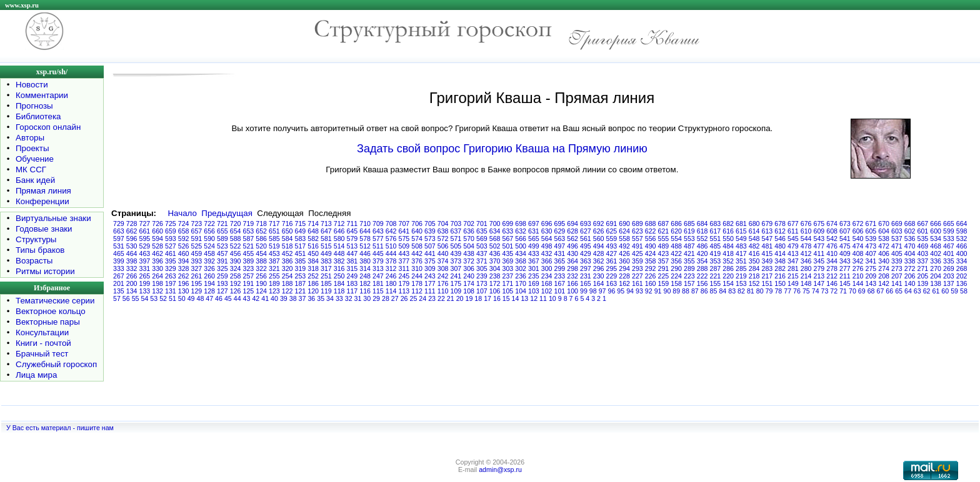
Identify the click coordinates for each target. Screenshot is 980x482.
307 (456, 268)
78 (778, 291)
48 (200, 298)
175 (456, 283)
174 (469, 283)
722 (209, 224)
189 (274, 283)
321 (274, 268)
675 (819, 224)
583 (301, 239)
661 (145, 231)
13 (524, 298)
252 (313, 276)
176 (443, 283)
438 (469, 253)
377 (404, 261)
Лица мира (36, 375)
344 (832, 261)
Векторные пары (48, 322)
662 (132, 231)
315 (352, 268)
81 (751, 291)
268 (962, 268)
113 (404, 291)
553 (689, 239)
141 (897, 283)
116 (365, 291)
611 (793, 231)
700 (495, 224)
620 (676, 231)
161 (637, 283)
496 (572, 246)
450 (313, 253)
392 (209, 261)
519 (274, 246)
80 (760, 291)
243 (430, 276)
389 (249, 261)
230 (599, 276)
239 (482, 276)
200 (132, 283)
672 (858, 224)
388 (261, 261)
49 (191, 298)
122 (287, 291)
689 (637, 224)
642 (391, 231)
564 (547, 239)
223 (689, 276)
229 (612, 276)
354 (702, 261)
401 (949, 253)
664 (962, 224)
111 (430, 291)
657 (197, 231)
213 (819, 276)
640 (417, 231)
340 (884, 261)
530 (132, 246)
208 (884, 276)
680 (754, 224)
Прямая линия (43, 191)
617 (716, 231)
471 (897, 246)
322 (261, 268)
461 (171, 253)
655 (222, 231)
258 (236, 276)
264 (157, 276)
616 (728, 231)
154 (728, 283)
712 (339, 224)
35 (321, 298)
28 (386, 298)
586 (261, 239)
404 (910, 253)
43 (247, 298)
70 (852, 291)
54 (144, 298)
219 (741, 276)
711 (352, 224)
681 (741, 224)
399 (119, 261)
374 (443, 261)
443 (404, 253)
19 (469, 298)
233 (560, 276)
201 (119, 283)
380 (365, 261)
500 (521, 246)
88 (686, 291)
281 (793, 268)
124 (261, 291)
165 (586, 283)
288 (702, 268)
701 (482, 224)
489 (664, 246)
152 (754, 283)
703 (456, 224)
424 (651, 253)
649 (301, 231)
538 (884, 239)
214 (806, 276)
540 (858, 239)
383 (326, 261)
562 (572, 239)
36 (311, 298)
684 (702, 224)
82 (741, 291)
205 (923, 276)
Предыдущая (227, 213)
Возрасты (34, 261)
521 (249, 246)
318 (313, 268)
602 (910, 231)
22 (441, 298)
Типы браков (40, 250)
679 (767, 224)
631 (534, 231)
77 (787, 291)
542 (832, 239)
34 (330, 298)
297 (586, 268)
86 (704, 291)
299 (560, 268)
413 (793, 253)
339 (897, 261)
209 (871, 276)
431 (560, 253)
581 (326, 239)
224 (676, 276)
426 (624, 253)
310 (417, 268)
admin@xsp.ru (500, 470)
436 (495, 253)
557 (637, 239)
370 (495, 261)
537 (897, 239)
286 (728, 268)
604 (884, 231)
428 (599, 253)
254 (287, 276)
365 (560, 261)
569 (482, 239)
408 (858, 253)
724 (184, 224)
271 (923, 268)
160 (651, 283)
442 (417, 253)
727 (145, 224)
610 (806, 231)
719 (249, 224)
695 (560, 224)
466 (962, 246)
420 (702, 253)
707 (404, 224)
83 (732, 291)
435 (508, 253)
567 (508, 239)
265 (145, 276)
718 (261, 224)
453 (274, 253)
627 (586, 231)
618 (702, 231)
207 (897, 276)
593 (171, 239)
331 (145, 268)
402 (936, 253)
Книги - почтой (43, 343)
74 (816, 291)
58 (964, 291)
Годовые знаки (44, 229)
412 (806, 253)
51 (172, 298)
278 (832, 268)
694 (572, 224)
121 (301, 291)
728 (132, 224)
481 (767, 246)
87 (695, 291)
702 (469, 224)
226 (651, 276)
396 (157, 261)
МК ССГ (31, 170)
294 (624, 268)
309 (430, 268)
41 (265, 298)
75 (806, 291)
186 (313, 283)
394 (184, 261)
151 (767, 283)
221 (716, 276)
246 (391, 276)
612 (780, 231)
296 (599, 268)
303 (508, 268)
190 (261, 283)
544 (806, 239)
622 (651, 231)
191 (249, 283)
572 (443, 239)
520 (261, 246)
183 (352, 283)
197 (171, 283)
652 (261, 231)
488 (676, 246)
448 (339, 253)
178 (417, 283)
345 (819, 261)
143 (871, 283)
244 (417, 276)
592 (184, 239)
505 (456, 246)
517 (301, 246)
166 (572, 283)
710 (365, 224)
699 (508, 224)
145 (845, 283)
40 (274, 298)
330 (157, 268)
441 (430, 253)
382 (339, 261)
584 (287, 239)
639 (430, 231)
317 (326, 268)
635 (482, 231)
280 (806, 268)
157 (689, 283)
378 (391, 261)
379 (378, 261)
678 (780, 224)
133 (145, 291)
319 (301, 268)
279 (819, 268)
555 (664, 239)
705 (430, 224)
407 (871, 253)
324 (236, 268)
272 (910, 268)
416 (754, 253)
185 (326, 283)
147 (819, 283)
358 (651, 261)
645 (352, 231)
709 (378, 224)
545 (793, 239)
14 (516, 298)
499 (534, 246)
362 (599, 261)
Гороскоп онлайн (48, 127)
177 (430, 283)
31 (358, 298)
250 (339, 276)
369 (508, 261)
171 (508, 283)
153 (741, 283)
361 (612, 261)
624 (624, 231)
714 (313, 224)
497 (560, 246)
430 (572, 253)
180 (391, 283)
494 (599, 246)
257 (249, 276)
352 (728, 261)
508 (417, 246)
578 (365, 239)
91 (658, 291)
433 (534, 253)
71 (843, 291)
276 (858, 268)
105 (508, 291)
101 (560, 291)
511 (378, 246)
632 (521, 231)
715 (301, 224)
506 (443, 246)
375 (430, 261)
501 (508, 246)
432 (547, 253)
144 (858, 283)
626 (599, 231)
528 (157, 246)
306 (469, 268)
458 (209, 253)
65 (899, 291)
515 (326, 246)
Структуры (36, 239)
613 (767, 231)
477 (819, 246)
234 (547, 276)
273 (897, 268)
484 (728, 246)
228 (624, 276)
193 (222, 283)
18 (478, 298)
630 (547, 231)
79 (769, 291)
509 (404, 246)
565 (534, 239)
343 (845, 261)
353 (716, 261)
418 (728, 253)
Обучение (35, 159)
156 (702, 283)
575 (404, 239)
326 (209, 268)
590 (209, 239)
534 (936, 239)
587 (249, 239)
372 (469, 261)
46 (219, 298)
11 (543, 298)
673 (845, 224)
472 (884, 246)
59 (954, 291)
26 (404, 298)
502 (495, 246)
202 (962, 276)
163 (612, 283)
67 (881, 291)
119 (326, 291)
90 (667, 291)
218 (754, 276)
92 (649, 291)
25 (414, 298)
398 (132, 261)
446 (365, 253)
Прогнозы (34, 106)
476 (832, 246)
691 (612, 224)
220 (728, 276)
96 (611, 291)
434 (521, 253)
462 (157, 253)
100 (572, 291)
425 (637, 253)
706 (417, 224)
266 (132, 276)
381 (352, 261)
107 (482, 291)
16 (497, 298)
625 (612, 231)
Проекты (32, 148)
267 (119, 276)
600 (936, 231)
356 (676, 261)
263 (171, 276)
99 (584, 291)
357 (664, 261)
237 (508, 276)
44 (237, 298)
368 (521, 261)
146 (832, 283)
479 (793, 246)
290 (676, 268)
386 (287, 261)
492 (624, 246)
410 (832, 253)
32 (349, 298)
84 (722, 291)
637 (456, 231)
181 (378, 283)
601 (923, 231)
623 (637, 231)
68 (871, 291)
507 (430, 246)
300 (547, 268)
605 (871, 231)
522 (236, 246)
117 (352, 291)
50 (182, 298)
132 (157, 291)
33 (339, 298)
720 (236, 224)
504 (469, 246)
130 (184, 291)
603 (897, 231)
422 (676, 253)
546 (780, 239)
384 (313, 261)
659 (171, 231)
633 (508, 231)
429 (586, 253)
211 (845, 276)
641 (404, 231)
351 (741, 261)
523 (222, 246)
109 (456, 291)
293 (637, 268)
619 (689, 231)
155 (716, 283)
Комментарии (42, 95)
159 (664, 283)
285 (741, 268)
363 (586, 261)
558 (624, 239)
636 (469, 231)
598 (962, 231)
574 (417, 239)
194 (209, 283)
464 (132, 253)
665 (949, 224)
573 (430, 239)
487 (689, 246)
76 (797, 291)
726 (157, 224)
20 (460, 298)
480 (780, 246)
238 (495, 276)
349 (767, 261)
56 (126, 298)
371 (482, 261)
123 (274, 291)
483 (741, 246)
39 (284, 298)
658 (184, 231)
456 (236, 253)
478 (806, 246)
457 (222, 253)
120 (313, 291)
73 (825, 291)
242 (443, 276)
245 (404, 276)
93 (639, 291)
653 (249, 231)
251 (326, 276)
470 (910, 246)
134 (132, 291)
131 (171, 291)
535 (923, 239)
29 (376, 298)
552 (702, 239)
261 (197, 276)
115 (378, 291)
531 (119, 246)
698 (521, 224)
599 (949, 231)
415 (767, 253)
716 (287, 224)
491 (637, 246)
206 (910, 276)
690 (624, 224)
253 (301, 276)
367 (534, 261)
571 (456, 239)
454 (261, 253)
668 (910, 224)
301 (534, 268)
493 (612, 246)
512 (365, 246)
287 (716, 268)
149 (793, 283)
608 (832, 231)
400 (962, 253)
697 (534, 224)
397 (145, 261)
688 (651, 224)
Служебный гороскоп (56, 364)
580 (339, 239)
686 (676, 224)
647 (326, 231)
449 (326, 253)
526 (184, 246)
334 (962, 261)
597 (119, 239)
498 (547, 246)
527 (171, 246)
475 (845, 246)
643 (378, 231)
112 (417, 291)
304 (495, 268)
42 (256, 298)
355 (689, 261)
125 (249, 291)
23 (432, 298)
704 (443, 224)
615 (741, 231)
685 (689, 224)
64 (908, 291)
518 (287, 246)
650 (287, 231)
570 (469, 239)
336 (936, 261)
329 (171, 268)
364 (572, 261)
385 (301, 261)
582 (313, 239)
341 (871, 261)
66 (889, 291)
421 (689, 253)
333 (119, 268)
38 (293, 298)
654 (236, 231)
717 (274, 224)
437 (482, 253)
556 (651, 239)
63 (917, 291)
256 (261, 276)
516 (313, 246)
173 (482, 283)
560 (599, 239)
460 (184, 253)
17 (487, 298)
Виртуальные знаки (53, 218)
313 (378, 268)
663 (119, 231)
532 (962, 239)
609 (819, 231)
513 (352, 246)
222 (702, 276)
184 (339, 283)
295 (612, 268)
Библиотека (38, 116)
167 (560, 283)
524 (209, 246)
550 (728, 239)
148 (806, 283)
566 (521, 239)
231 (586, 276)
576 (391, 239)
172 (495, 283)
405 (897, 253)
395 (171, 261)
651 (274, 231)
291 (664, 268)
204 (936, 276)
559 (612, 239)
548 (754, 239)
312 (391, 268)
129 (197, 291)
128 (209, 291)
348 (780, 261)
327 (197, 268)
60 (945, 291)
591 (197, 239)
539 (871, 239)
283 (767, 268)
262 (184, 276)
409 (845, 253)
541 (845, 239)
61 (936, 291)
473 (871, 246)
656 (209, 231)
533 (949, 239)
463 (145, 253)
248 (365, 276)
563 (560, 239)
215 (793, 276)
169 (534, 283)
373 (456, 261)
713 (326, 224)
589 (222, 239)
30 (367, 298)
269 (949, 268)
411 (819, 253)
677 (793, 224)
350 (754, 261)
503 (482, 246)
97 (602, 291)
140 (910, 283)
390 (236, 261)
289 (689, 268)
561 (586, 239)
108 (469, 291)
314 (365, 268)
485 (716, 246)
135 (119, 291)
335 (949, 261)
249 (352, 276)
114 (391, 291)
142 (884, 283)
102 (547, 291)
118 (339, 291)
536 (910, 239)
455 (249, 253)
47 (209, 298)
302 (521, 268)
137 (949, 283)
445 (378, 253)
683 (716, 224)
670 (884, 224)
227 (637, 276)
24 (422, 298)
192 (236, 283)
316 (339, 268)
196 (184, 283)
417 (741, 253)
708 (391, 224)
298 (572, 268)
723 (197, 224)
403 (923, 253)
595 (145, 239)
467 (949, 246)
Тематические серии (55, 301)
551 (716, 239)
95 (621, 291)
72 (834, 291)
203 (949, 276)
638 (443, 231)
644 (365, 231)
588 (236, 239)
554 (676, 239)
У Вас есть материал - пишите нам (60, 428)
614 (754, 231)
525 (197, 246)
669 (897, 224)
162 (624, 283)
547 (767, 239)
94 (630, 291)
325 (222, 268)
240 (469, 276)
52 (163, 298)
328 (184, 268)
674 (832, 224)
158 (676, 283)
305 (482, 268)
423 (664, 253)
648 (313, 231)
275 (871, 268)
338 (910, 261)
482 (754, 246)
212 (832, 276)
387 (274, 261)
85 (714, 291)
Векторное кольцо (51, 311)
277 (845, 268)
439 (456, 253)
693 (586, 224)
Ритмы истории (45, 271)
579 (352, 239)
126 (236, 291)
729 (119, 224)
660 (157, 231)
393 (197, 261)
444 (391, 253)
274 (884, 268)
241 (456, 276)
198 (157, 283)
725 (171, 224)
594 (157, 239)
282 (780, 268)
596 (132, 239)
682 (728, 224)
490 (651, 246)
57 (117, 298)
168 (547, 283)
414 (780, 253)
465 (119, 253)
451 (301, 253)
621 (664, 231)
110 (443, 291)
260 (209, 276)
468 (936, 246)
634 (495, 231)
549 (741, 239)
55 (136, 298)
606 (858, 231)
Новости (32, 85)
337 (923, 261)
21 (451, 298)
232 (572, 276)
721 (222, 224)
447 (352, 253)
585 (274, 239)
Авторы (30, 138)
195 (197, 283)
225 (664, 276)
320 (287, 268)
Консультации (42, 332)
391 (222, 261)
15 (506, 298)
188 (287, 283)
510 (391, 246)
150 (780, 283)
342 (858, 261)
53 (154, 298)
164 (599, 283)
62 (927, 291)
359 (637, 261)
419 (716, 253)
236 (521, 276)
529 (145, 246)
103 (534, 291)
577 (378, 239)
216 (780, 276)
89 (676, 291)
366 (547, 261)
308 (443, 268)
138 (936, 283)
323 (249, 268)
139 (923, 283)
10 (552, 298)
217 (767, 276)
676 (806, 224)
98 (593, 291)
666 (936, 224)
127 (222, 291)
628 (572, 231)
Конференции (42, 201)
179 (404, 283)
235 (534, 276)
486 (702, 246)
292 (651, 268)
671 (871, 224)
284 (754, 268)
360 (624, 261)
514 (339, 246)
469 (923, 246)
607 (845, 231)
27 (395, 298)
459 (197, 253)
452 (287, 253)
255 (274, 276)
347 (793, 261)
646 (339, 231)
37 (302, 298)
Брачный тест (42, 354)
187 (301, 283)
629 (560, 231)
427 (612, 253)
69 (862, 291)
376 (417, 261)
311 (404, 268)
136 (962, 283)
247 (378, 276)
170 (521, 283)
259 (222, 276)
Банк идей (35, 180)
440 (443, 253)
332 (132, 268)
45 (228, 298)
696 (547, 224)
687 (664, 224)
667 (923, 224)
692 (599, 224)
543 (819, 239)
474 (858, 246)
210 (858, 276)
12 (534, 298)
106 (495, 291)
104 (521, 291)
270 (936, 268)
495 (586, 246)
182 (365, 283)
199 (145, 283)
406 (884, 253)
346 (806, 261)
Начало (182, 213)
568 (495, 239)
